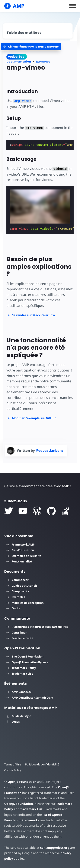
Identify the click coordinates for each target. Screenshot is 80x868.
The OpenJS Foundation (25, 656)
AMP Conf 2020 (19, 692)
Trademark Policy (21, 668)
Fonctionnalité (19, 561)
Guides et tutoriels (22, 586)
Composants (18, 591)
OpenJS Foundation (22, 782)
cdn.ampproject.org (55, 848)
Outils (13, 608)
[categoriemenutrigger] (31, 47)
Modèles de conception (25, 603)
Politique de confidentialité (42, 764)
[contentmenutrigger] (38, 31)
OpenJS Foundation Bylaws (27, 662)
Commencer (17, 580)
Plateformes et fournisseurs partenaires (37, 627)
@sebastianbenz (49, 450)
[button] (73, 6)
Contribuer (17, 632)
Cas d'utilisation (20, 550)
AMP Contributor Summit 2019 (30, 698)
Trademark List (20, 674)
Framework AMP (20, 544)
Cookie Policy (13, 770)
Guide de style (19, 716)
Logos (13, 722)
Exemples (43, 62)
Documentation (19, 62)
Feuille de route (20, 638)
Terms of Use (13, 764)
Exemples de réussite (24, 556)
